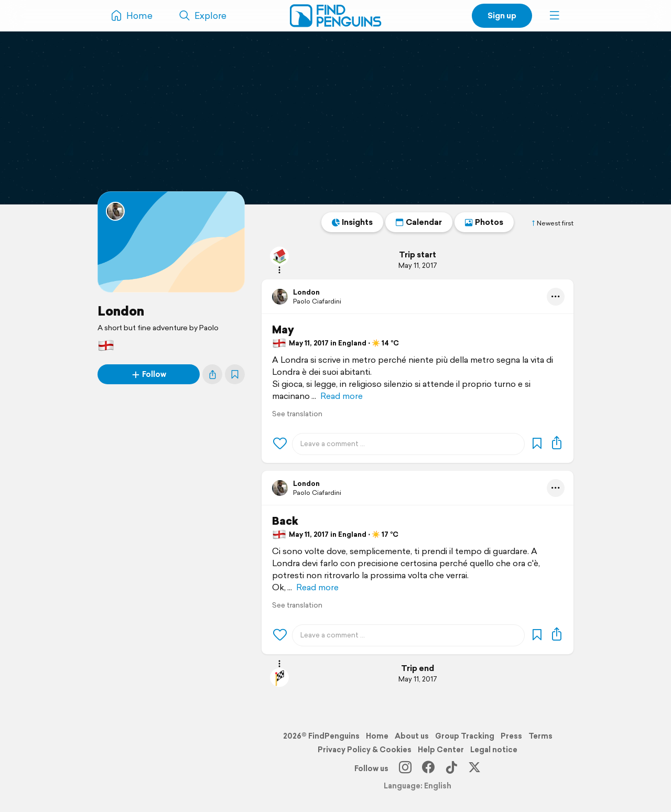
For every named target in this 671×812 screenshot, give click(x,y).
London (121, 311)
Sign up (502, 15)
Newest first (552, 223)
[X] (474, 768)
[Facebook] (428, 768)
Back (285, 521)
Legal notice (494, 750)
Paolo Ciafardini (317, 301)
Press (511, 736)
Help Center (441, 750)
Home (377, 736)
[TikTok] (451, 768)
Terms (540, 736)
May (283, 330)
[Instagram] (405, 768)
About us (412, 736)
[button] (555, 16)
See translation (297, 414)
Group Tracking (465, 736)
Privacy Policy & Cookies (365, 750)
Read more (342, 396)
